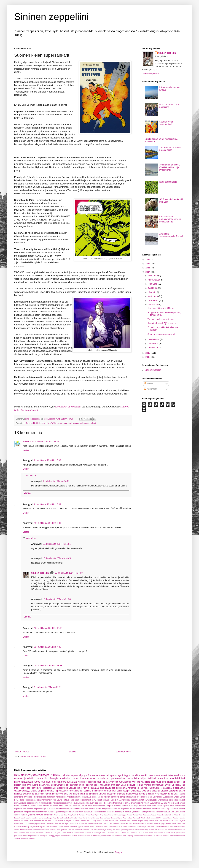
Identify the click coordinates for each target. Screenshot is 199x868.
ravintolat (143, 794)
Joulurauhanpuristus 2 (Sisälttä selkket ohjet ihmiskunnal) (170, 167)
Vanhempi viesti (123, 752)
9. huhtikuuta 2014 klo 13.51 (46, 442)
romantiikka (166, 788)
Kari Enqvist (160, 821)
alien (92, 830)
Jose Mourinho (120, 821)
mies (151, 833)
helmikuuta (153, 344)
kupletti (113, 800)
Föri (142, 818)
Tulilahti (53, 830)
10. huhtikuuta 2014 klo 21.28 (57, 599)
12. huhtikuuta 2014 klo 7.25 (48, 647)
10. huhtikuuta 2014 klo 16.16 (48, 628)
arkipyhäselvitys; (100, 830)
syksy (81, 812)
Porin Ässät (92, 806)
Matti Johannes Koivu (117, 824)
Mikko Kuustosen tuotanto (143, 824)
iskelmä (160, 806)
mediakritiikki (178, 779)
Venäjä (148, 785)
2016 (148, 264)
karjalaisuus (76, 797)
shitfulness (136, 791)
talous (143, 836)
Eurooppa (173, 791)
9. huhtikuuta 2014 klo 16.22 (56, 481)
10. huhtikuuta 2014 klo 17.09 (68, 573)
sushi (92, 803)
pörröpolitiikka (126, 797)
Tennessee (37, 830)
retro (50, 803)
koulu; (64, 833)
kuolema (88, 833)
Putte (61, 827)
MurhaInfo (64, 806)
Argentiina (104, 815)
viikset (146, 803)
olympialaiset (150, 800)
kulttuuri (106, 800)
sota (164, 782)
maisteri (107, 797)
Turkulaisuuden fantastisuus (161, 319)
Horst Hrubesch (35, 821)
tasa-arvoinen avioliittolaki (95, 812)
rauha (50, 812)
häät (149, 806)
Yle (73, 830)
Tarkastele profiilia (151, 74)
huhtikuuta (153, 305)
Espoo (120, 818)
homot (35, 794)
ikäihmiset (87, 800)
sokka (87, 803)
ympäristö (24, 839)
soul (125, 836)
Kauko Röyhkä (179, 821)
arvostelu (28, 797)
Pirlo (36, 827)
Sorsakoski (151, 827)
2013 (148, 353)
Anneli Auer (90, 815)
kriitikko (70, 833)
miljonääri (125, 809)
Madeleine (83, 824)
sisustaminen (78, 803)
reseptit (127, 791)
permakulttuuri (20, 803)
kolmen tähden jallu (53, 833)
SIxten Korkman (110, 827)
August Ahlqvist (157, 815)
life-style (54, 779)
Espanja (114, 818)
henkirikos (60, 797)
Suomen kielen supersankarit (166, 123)
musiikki (144, 775)
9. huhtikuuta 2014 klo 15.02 (48, 460)
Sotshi (158, 827)
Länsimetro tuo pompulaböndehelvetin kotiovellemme (170, 219)
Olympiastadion (165, 824)
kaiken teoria (170, 830)
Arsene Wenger (133, 815)
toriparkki (149, 836)
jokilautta (161, 830)
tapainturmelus (58, 785)
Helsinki (139, 785)
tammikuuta (154, 348)
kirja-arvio (27, 785)
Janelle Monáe (103, 821)
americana (19, 797)
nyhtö (173, 833)
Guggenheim (179, 794)
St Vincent (165, 827)
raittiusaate (82, 836)
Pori (51, 827)
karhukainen (24, 833)
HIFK (159, 818)
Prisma (56, 827)
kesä (153, 782)
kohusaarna (28, 809)
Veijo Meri (67, 830)
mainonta (135, 800)
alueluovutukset (107, 788)
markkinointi (20, 788)
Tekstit (148, 383)
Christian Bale (77, 818)
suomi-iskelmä (86, 785)
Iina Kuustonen (57, 821)
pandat (182, 809)
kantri (16, 833)
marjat (105, 809)
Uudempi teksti (22, 752)
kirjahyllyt (18, 809)
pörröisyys (37, 788)
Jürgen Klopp (143, 821)
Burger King (52, 818)
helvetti (139, 830)
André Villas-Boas (61, 815)
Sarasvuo (133, 827)
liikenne (118, 833)
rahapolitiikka (66, 836)
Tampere (109, 806)
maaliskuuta (154, 339)
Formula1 (137, 818)
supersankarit (90, 423)
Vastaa (26, 450)
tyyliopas (136, 782)
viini (173, 812)
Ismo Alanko (83, 788)
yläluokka (163, 779)
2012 (148, 357)
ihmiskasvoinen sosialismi (81, 791)
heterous (142, 806)
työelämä (141, 797)
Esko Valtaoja (105, 818)
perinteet (181, 800)
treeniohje (108, 803)
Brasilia (164, 791)
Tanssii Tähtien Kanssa (23, 830)
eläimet (18, 779)
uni (154, 836)
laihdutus (98, 791)
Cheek (176, 797)
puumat (49, 836)
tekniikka (111, 812)
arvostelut (169, 785)
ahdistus (18, 794)
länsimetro (125, 833)
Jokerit (111, 821)
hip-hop (145, 830)
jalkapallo (111, 775)
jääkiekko (30, 779)
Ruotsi (170, 782)
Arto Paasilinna (145, 815)
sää (97, 803)
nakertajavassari (24, 782)
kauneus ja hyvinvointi (108, 782)
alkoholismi (180, 782)
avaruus (27, 794)
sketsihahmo (179, 788)
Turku (75, 779)
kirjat (143, 779)
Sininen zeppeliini (52, 17)
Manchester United (95, 824)
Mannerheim (47, 800)
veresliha (139, 803)
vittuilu (34, 791)
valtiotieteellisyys (22, 791)
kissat (99, 800)
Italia (22, 800)
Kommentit (151, 389)
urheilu (66, 775)
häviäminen (133, 788)
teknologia (119, 812)
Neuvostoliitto (74, 806)
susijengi (130, 836)
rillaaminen (44, 785)
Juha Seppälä (132, 821)
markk (141, 833)
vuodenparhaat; (21, 815)
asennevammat (158, 775)
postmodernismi (34, 803)
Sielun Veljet (142, 827)
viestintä (156, 791)
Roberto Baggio (76, 827)
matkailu (121, 794)
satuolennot (107, 836)
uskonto (149, 797)
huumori (78, 800)
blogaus (50, 791)
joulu (66, 794)
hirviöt (36, 423)
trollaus (128, 812)
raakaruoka (154, 788)
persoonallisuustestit (22, 836)
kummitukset (79, 833)
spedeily (163, 794)
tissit (134, 797)
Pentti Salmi (176, 824)
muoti (159, 782)
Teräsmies (45, 830)
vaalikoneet (174, 836)
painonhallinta (162, 800)
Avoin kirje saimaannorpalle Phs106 (171, 235)
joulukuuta (153, 276)
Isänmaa (95, 788)
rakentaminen (41, 812)
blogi (136, 806)
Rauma (66, 827)
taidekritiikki (62, 788)
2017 (148, 260)
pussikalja (42, 836)
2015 (148, 268)
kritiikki (152, 779)
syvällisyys (124, 775)
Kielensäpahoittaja (33, 800)
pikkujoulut (19, 812)
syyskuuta (153, 288)
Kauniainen (18, 824)
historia (81, 782)
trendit (135, 775)
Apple (97, 815)
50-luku (164, 803)
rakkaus (44, 803)
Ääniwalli (39, 815)
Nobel (156, 824)
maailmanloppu (123, 800)
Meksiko (129, 824)
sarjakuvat (68, 803)
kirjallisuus (87, 797)
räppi (100, 836)
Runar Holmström (96, 827)
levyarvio (42, 779)
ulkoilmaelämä (129, 803)
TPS (179, 827)
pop (29, 788)
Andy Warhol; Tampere (77, 815)
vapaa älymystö (80, 775)
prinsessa (34, 836)
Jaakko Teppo (80, 821)
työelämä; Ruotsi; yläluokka (144, 812)
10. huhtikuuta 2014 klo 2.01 (48, 523)
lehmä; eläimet (108, 833)
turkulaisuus (125, 782)
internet (151, 830)
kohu (82, 794)
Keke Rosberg (29, 824)
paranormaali (66, 423)
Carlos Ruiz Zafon (64, 818)
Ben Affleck (175, 815)
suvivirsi (137, 836)
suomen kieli (78, 423)
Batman (29, 423)
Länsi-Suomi (73, 824)
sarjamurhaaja (60, 812)
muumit (139, 809)
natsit (142, 800)
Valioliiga (60, 830)
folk (134, 830)
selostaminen (72, 812)
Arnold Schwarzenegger (117, 815)
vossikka (181, 836)
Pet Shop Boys (28, 827)
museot (167, 833)
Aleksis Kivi (173, 803)
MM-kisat (145, 782)
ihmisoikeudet (45, 794)
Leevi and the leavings (59, 824)
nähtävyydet (132, 794)
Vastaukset (31, 475)
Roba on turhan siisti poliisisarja (169, 106)
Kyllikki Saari (40, 824)
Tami (183, 827)
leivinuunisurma (81, 809)
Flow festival (127, 818)
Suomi (56, 775)
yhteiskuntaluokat (67, 782)
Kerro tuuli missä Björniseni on (162, 323)
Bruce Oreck (19, 818)
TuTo (72, 800)
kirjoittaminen (72, 785)
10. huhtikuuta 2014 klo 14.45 (57, 558)
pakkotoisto (173, 809)
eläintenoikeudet (40, 797)
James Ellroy (91, 821)
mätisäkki (147, 809)
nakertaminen (158, 809)
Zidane (77, 830)
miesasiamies (114, 809)
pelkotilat (173, 800)
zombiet (32, 839)
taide (171, 794)
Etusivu (72, 752)
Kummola (54, 806)
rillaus (151, 794)
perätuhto (115, 797)
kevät (94, 800)
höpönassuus (61, 791)
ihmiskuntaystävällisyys (49, 423)
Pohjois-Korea (44, 827)
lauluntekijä (96, 833)
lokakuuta (153, 284)
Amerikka (133, 779)
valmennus (158, 797)
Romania (86, 827)
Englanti (42, 791)
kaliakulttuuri (180, 830)
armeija (110, 830)
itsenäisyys (57, 794)
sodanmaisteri (117, 836)
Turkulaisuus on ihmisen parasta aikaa (171, 149)
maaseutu (134, 833)
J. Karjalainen (69, 821)
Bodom (182, 815)
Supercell (173, 827)
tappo (101, 803)
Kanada (152, 821)
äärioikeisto (49, 815)
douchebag (117, 830)
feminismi (51, 797)
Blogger (118, 852)
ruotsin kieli (58, 803)
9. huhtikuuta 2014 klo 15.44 (48, 504)
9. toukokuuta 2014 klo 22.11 (48, 687)
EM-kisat (96, 818)
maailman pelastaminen (112, 779)
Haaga (164, 818)
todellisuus (91, 782)
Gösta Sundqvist (151, 818)
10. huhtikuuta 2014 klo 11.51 (57, 544)
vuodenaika (168, 797)
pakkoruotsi (180, 833)
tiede (96, 785)
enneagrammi (127, 830)
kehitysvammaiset (37, 833)
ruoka (37, 782)
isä (156, 830)
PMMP (84, 806)
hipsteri (18, 785)
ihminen (144, 788)
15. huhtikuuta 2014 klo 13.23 (48, 666)
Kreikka (46, 806)
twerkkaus (118, 803)
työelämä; (147, 791)
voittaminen (180, 812)
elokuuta (152, 292)
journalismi (74, 794)
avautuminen (97, 775)
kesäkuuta (153, 296)
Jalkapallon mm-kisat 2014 (113, 785)
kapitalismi (180, 785)
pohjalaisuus (29, 812)
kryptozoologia (40, 809)
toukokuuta (154, 301)
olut (166, 809)
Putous (66, 800)
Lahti (48, 824)
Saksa (182, 791)
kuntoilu (102, 794)
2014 (148, 272)
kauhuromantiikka (177, 806)
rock (157, 794)
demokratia (121, 788)
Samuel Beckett (122, 827)
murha (133, 809)
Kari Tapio (169, 821)
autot (131, 806)
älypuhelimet (155, 803)
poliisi (120, 791)
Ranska (102, 806)
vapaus (72, 788)
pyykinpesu (57, 836)
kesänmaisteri (88, 779)
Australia (167, 815)
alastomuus (85, 830)
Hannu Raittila (173, 818)
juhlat (167, 806)
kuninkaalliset (53, 809)
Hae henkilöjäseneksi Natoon (161, 308)
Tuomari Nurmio (121, 806)
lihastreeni (112, 794)
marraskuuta (154, 280)
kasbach (27, 442)
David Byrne (87, 818)
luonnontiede (97, 797)
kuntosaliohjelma (66, 809)
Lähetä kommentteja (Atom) (33, 757)
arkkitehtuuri (158, 785)
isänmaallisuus (176, 775)
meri (146, 833)
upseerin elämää (162, 836)
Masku (105, 824)
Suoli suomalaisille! (168, 182)
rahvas (75, 836)
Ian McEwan (46, 821)
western (17, 839)
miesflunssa (159, 833)
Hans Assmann (21, 806)
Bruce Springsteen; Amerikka (35, 818)
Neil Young (57, 800)
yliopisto (32, 815)
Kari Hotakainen (35, 806)
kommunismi (92, 794)
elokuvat (131, 785)
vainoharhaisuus (163, 812)
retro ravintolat (92, 836)
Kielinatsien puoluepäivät (68, 407)
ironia (154, 806)
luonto (35, 785)
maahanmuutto (95, 809)
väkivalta (65, 779)
